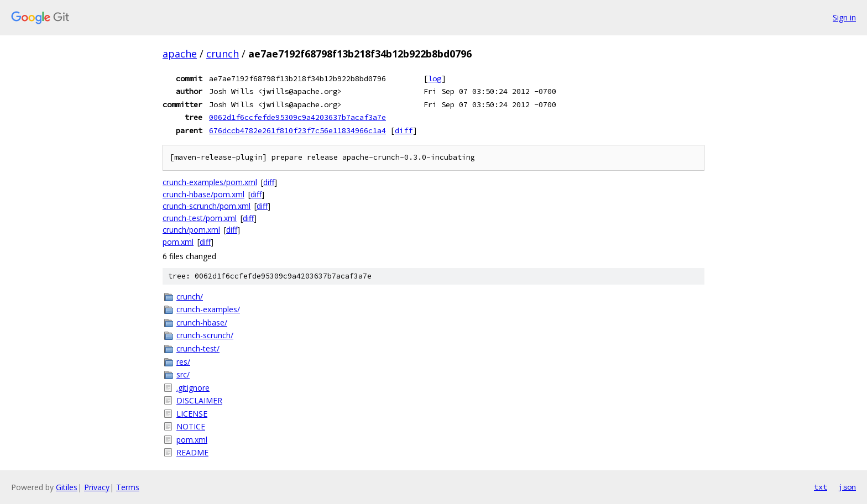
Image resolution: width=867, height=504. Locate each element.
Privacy (97, 487)
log (435, 78)
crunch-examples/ (208, 309)
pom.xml (178, 242)
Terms (128, 487)
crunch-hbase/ (202, 322)
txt (821, 487)
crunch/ (190, 296)
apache (180, 54)
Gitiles (67, 487)
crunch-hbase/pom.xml (203, 194)
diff (404, 130)
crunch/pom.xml (191, 230)
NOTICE (191, 426)
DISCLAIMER (199, 400)
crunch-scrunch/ (205, 335)
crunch (223, 54)
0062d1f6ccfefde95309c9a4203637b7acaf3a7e (297, 117)
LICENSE (192, 414)
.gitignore (193, 388)
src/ (183, 374)
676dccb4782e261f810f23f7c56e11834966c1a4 (297, 130)
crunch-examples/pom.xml (210, 182)
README (192, 452)
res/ (183, 362)
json (847, 487)
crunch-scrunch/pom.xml (207, 206)
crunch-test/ (198, 348)
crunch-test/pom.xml (200, 218)
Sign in (844, 17)
